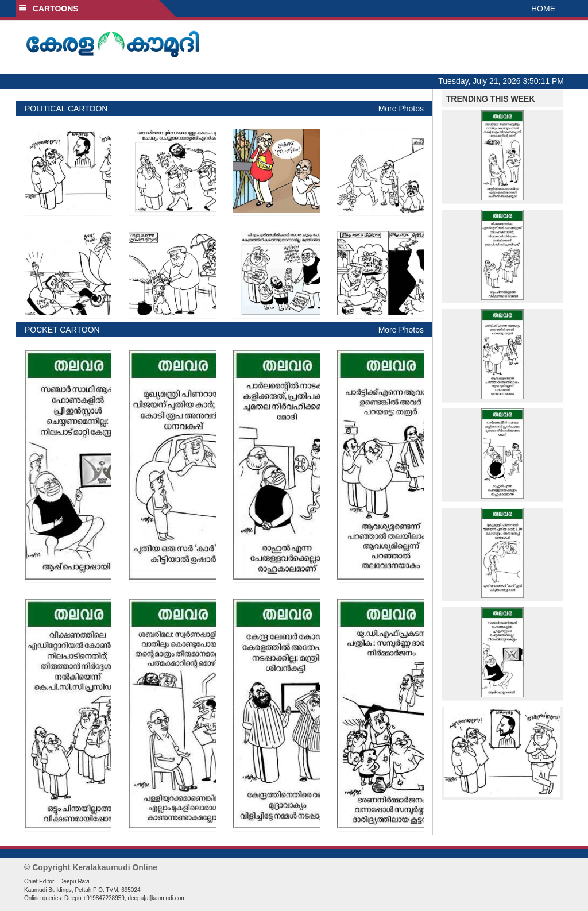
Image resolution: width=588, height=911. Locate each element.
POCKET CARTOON (62, 330)
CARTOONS (49, 9)
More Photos (401, 109)
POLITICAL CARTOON (66, 109)
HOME (543, 9)
